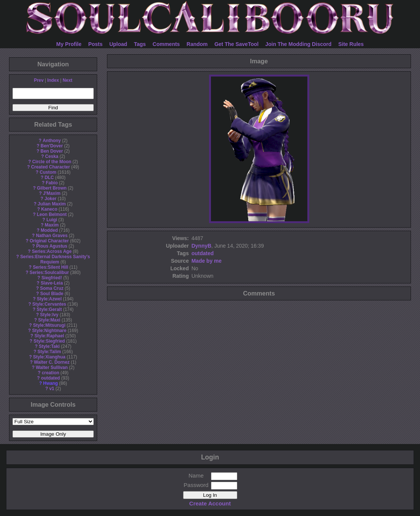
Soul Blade (52, 294)
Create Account (210, 503)
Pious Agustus (52, 246)
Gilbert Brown (52, 188)
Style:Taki (49, 346)
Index (53, 80)
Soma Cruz (52, 288)
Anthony (52, 141)
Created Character (50, 167)
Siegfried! (52, 278)
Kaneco (49, 209)
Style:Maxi (49, 320)
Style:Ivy (49, 315)
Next (67, 80)
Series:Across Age (52, 251)
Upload (118, 44)
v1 (52, 389)
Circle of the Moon (52, 162)
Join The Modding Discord (298, 44)
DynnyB (201, 246)
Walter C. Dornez (52, 362)
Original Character (49, 241)
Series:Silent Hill (50, 267)
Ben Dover (52, 151)
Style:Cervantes (49, 304)
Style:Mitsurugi (49, 325)
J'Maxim (52, 193)
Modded (49, 230)
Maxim (52, 225)
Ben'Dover (52, 146)
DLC (49, 178)
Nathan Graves (52, 236)
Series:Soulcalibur (49, 273)
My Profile (69, 44)
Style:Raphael (49, 336)
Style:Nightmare (49, 331)
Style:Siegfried (49, 341)
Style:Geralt (49, 309)
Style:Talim (49, 352)
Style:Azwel (49, 299)
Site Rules (351, 44)
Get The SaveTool (236, 44)
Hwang (51, 383)
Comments (166, 44)
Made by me (206, 261)
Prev (39, 80)
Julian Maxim (52, 204)
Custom (48, 172)
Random (197, 44)
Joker (50, 199)
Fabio (52, 183)
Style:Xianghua (49, 357)
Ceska (52, 156)
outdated (50, 378)
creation (50, 373)
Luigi (52, 220)
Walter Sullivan (52, 367)
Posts (95, 44)
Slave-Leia (52, 283)
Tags (140, 44)
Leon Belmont (52, 214)
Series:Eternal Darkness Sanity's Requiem (55, 259)
